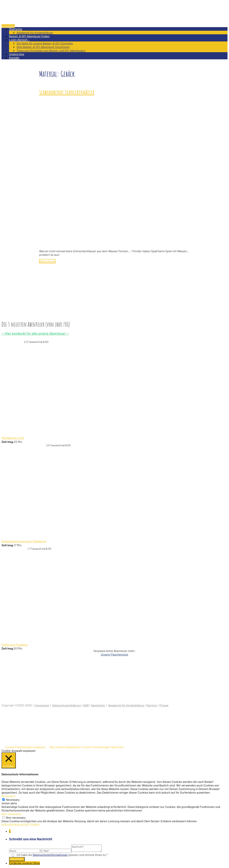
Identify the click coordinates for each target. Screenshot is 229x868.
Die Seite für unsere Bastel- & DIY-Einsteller (45, 43)
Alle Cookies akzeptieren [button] (65, 747)
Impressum (42, 705)
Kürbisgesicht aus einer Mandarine (24, 541)
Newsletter (98, 705)
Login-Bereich (20, 40)
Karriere (152, 705)
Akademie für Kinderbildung (35, 32)
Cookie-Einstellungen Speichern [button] (103, 747)
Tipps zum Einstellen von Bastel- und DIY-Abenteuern (51, 50)
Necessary (13, 800)
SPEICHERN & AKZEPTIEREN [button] (20, 825)
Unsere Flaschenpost (114, 654)
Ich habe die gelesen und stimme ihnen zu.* (62, 855)
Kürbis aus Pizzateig (15, 645)
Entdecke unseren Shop (24, 863)
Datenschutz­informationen (50, 855)
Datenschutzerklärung (67, 705)
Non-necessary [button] (11, 814)
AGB (86, 705)
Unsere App (17, 54)
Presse (164, 705)
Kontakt (14, 58)
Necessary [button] (8, 796)
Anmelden (8, 26)
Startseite (16, 29)
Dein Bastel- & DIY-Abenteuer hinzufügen (43, 47)
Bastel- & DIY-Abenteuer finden (29, 36)
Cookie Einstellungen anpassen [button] (26, 747)
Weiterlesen (47, 261)
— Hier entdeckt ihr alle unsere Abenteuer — (35, 333)
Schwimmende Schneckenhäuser (67, 92)
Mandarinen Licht (13, 438)
